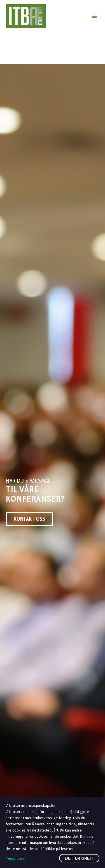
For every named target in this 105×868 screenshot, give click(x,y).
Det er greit (79, 858)
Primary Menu (94, 16)
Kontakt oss (29, 519)
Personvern (15, 858)
